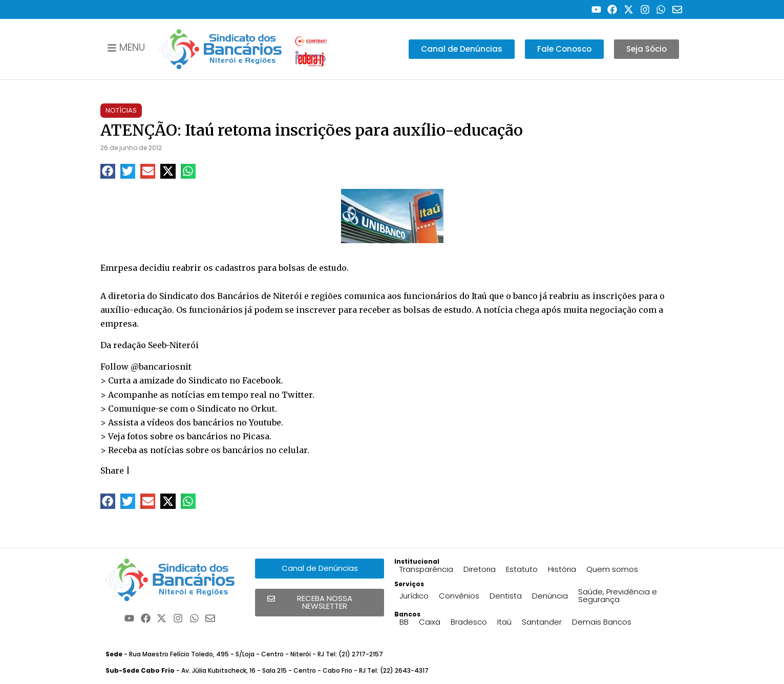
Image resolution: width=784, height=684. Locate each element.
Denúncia (550, 596)
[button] (108, 171)
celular (293, 450)
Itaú (504, 622)
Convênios (459, 596)
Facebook (262, 380)
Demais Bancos (602, 622)
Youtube (265, 422)
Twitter (297, 395)
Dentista (506, 596)
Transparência (426, 569)
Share (112, 471)
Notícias (121, 110)
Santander (542, 622)
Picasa (256, 436)
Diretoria (480, 569)
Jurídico (414, 596)
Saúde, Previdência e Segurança (618, 595)
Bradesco (469, 622)
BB (404, 622)
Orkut (263, 409)
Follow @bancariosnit (146, 367)
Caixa (430, 622)
